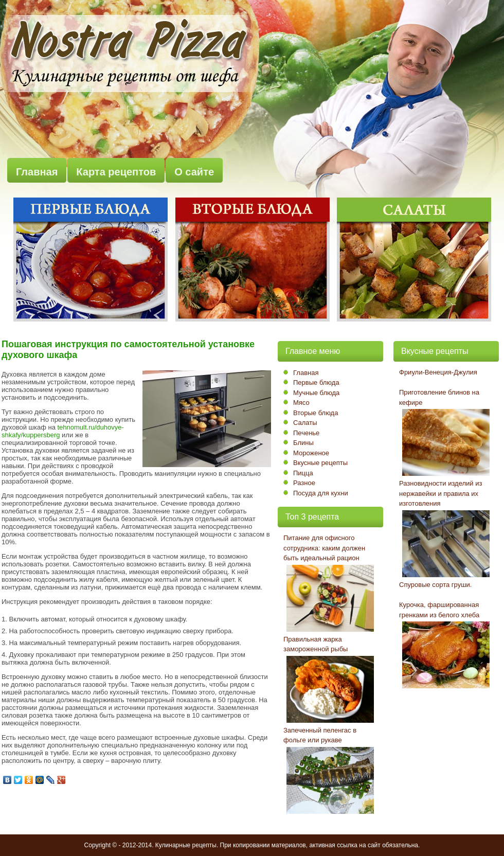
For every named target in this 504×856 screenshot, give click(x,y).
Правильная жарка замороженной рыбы (316, 644)
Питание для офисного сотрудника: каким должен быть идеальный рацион (324, 548)
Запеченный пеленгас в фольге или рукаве (320, 735)
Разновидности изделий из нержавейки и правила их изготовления (440, 493)
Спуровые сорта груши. (435, 585)
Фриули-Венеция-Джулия (438, 372)
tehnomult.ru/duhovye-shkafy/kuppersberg (63, 431)
